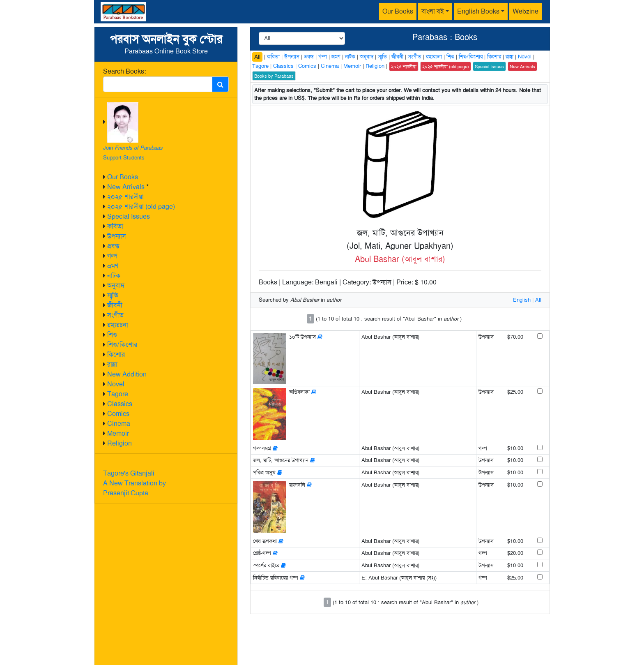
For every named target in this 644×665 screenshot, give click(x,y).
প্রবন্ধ (113, 246)
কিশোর (116, 354)
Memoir (118, 433)
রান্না (112, 364)
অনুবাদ (116, 285)
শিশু (112, 335)
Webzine (526, 11)
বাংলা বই (433, 11)
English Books (478, 11)
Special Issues (129, 216)
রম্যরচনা (118, 325)
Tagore (118, 394)
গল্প (112, 256)
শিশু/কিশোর (122, 345)
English (522, 300)
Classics (120, 404)
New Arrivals (126, 187)
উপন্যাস (117, 236)
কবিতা (115, 226)
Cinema (119, 424)
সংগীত (115, 315)
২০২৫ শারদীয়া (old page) (141, 207)
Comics (118, 414)
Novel (116, 384)
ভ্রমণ (113, 266)
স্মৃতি (113, 295)
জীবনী (115, 305)
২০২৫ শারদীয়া (125, 197)
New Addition (127, 374)
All (257, 57)
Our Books (398, 11)
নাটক (114, 276)
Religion (120, 443)
